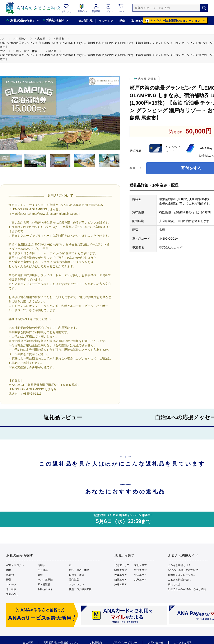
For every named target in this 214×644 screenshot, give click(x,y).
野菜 (9, 580)
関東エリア (121, 570)
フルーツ (11, 584)
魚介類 (10, 575)
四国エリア (121, 580)
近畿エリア (121, 575)
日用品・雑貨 (76, 575)
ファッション (76, 584)
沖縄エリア (121, 584)
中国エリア (140, 575)
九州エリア (140, 580)
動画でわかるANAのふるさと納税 (187, 589)
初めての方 (174, 584)
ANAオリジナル (15, 565)
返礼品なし (13, 594)
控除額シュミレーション (182, 575)
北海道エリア (122, 565)
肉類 (9, 570)
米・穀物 (11, 589)
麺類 (40, 575)
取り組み (137, 21)
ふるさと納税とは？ (179, 565)
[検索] (204, 8)
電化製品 (74, 580)
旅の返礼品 (85, 21)
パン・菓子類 (45, 580)
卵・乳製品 (44, 584)
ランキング (106, 21)
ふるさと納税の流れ (179, 580)
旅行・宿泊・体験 (79, 570)
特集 (122, 21)
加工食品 (43, 570)
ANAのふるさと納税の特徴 (183, 570)
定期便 (41, 565)
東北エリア (140, 565)
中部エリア (140, 570)
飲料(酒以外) (45, 589)
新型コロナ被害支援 (80, 589)
